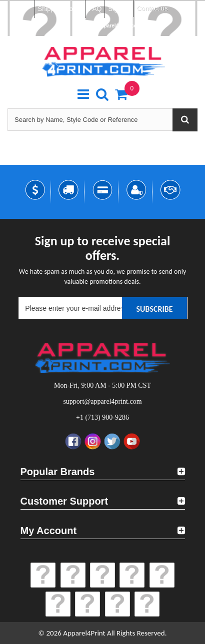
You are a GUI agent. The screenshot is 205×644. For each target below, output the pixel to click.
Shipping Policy (60, 9)
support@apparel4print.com (107, 26)
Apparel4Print (84, 633)
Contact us (152, 8)
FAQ (95, 9)
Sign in (118, 9)
